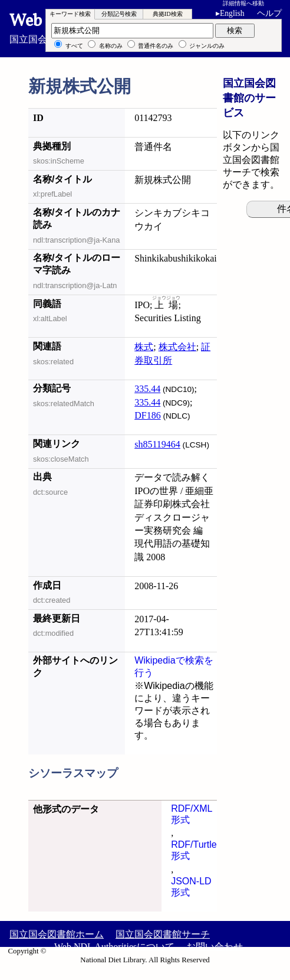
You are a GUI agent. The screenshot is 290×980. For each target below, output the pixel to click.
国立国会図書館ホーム (57, 934)
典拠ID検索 (168, 14)
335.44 (147, 389)
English (232, 13)
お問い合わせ (215, 947)
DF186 (147, 415)
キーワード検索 (70, 14)
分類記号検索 (119, 14)
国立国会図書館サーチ (163, 934)
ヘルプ (269, 13)
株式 (144, 347)
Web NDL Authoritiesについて (114, 947)
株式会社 (177, 347)
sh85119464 (157, 444)
